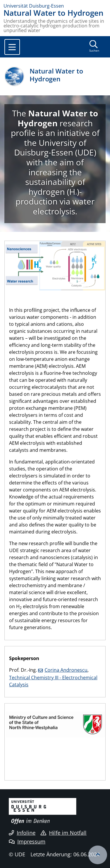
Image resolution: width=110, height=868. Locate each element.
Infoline (22, 833)
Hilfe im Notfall (64, 833)
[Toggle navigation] (12, 47)
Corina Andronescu (66, 670)
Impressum (27, 841)
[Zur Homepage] (55, 6)
